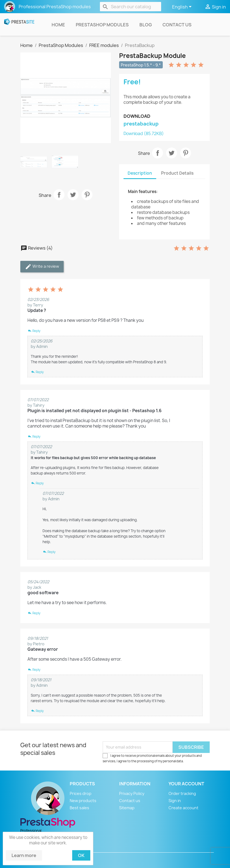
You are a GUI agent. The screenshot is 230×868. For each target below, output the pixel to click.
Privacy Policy (132, 793)
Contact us (177, 25)
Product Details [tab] (177, 173)
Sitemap (127, 808)
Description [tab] (140, 173)
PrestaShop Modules (102, 25)
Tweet (73, 195)
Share (59, 195)
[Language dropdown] (183, 7)
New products (83, 801)
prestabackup (141, 124)
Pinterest (87, 195)
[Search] (131, 7)
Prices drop (81, 793)
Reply (34, 331)
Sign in (175, 801)
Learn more (24, 855)
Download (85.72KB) (144, 134)
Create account (183, 808)
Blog (146, 25)
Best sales (79, 808)
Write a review (42, 267)
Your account (186, 784)
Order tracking (182, 793)
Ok (81, 855)
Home (58, 25)
